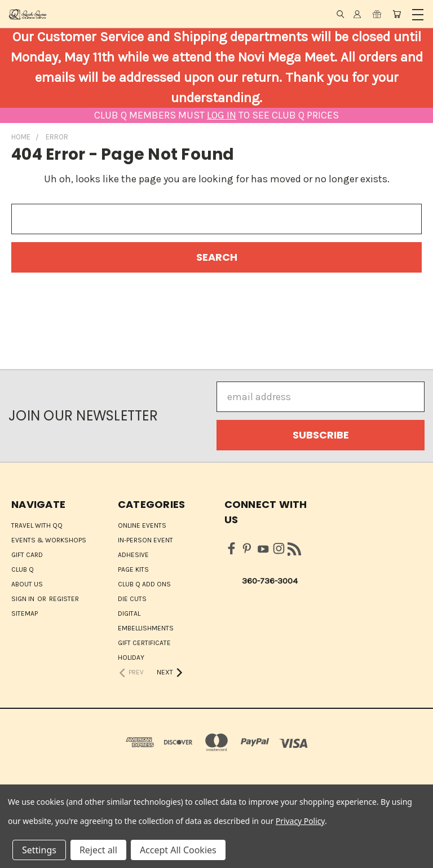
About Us (27, 584)
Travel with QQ (37, 525)
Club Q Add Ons (144, 584)
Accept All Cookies (178, 850)
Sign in (24, 599)
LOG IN (222, 115)
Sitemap (25, 613)
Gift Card (27, 555)
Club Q (23, 569)
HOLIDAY (131, 657)
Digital (129, 613)
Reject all (98, 850)
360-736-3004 (270, 581)
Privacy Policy (300, 821)
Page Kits (133, 569)
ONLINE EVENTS (142, 525)
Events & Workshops (49, 540)
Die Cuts (132, 599)
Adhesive (133, 555)
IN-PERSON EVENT (145, 540)
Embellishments (146, 628)
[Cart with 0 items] (397, 14)
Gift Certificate (144, 643)
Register (64, 599)
